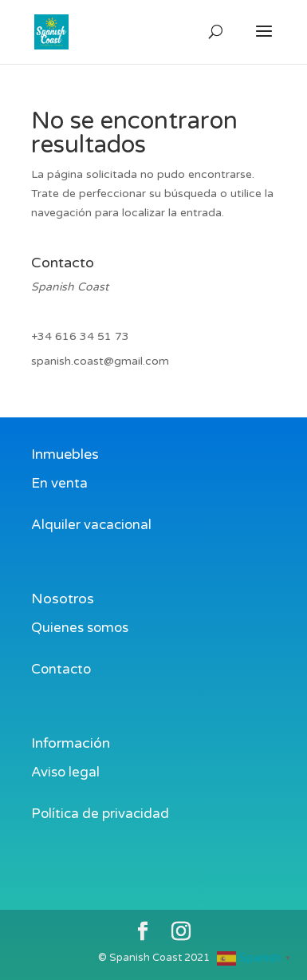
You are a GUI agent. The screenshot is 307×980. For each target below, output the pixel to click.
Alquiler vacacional (91, 525)
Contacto (61, 669)
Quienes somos (80, 628)
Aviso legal (65, 772)
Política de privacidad (100, 814)
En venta (59, 483)
